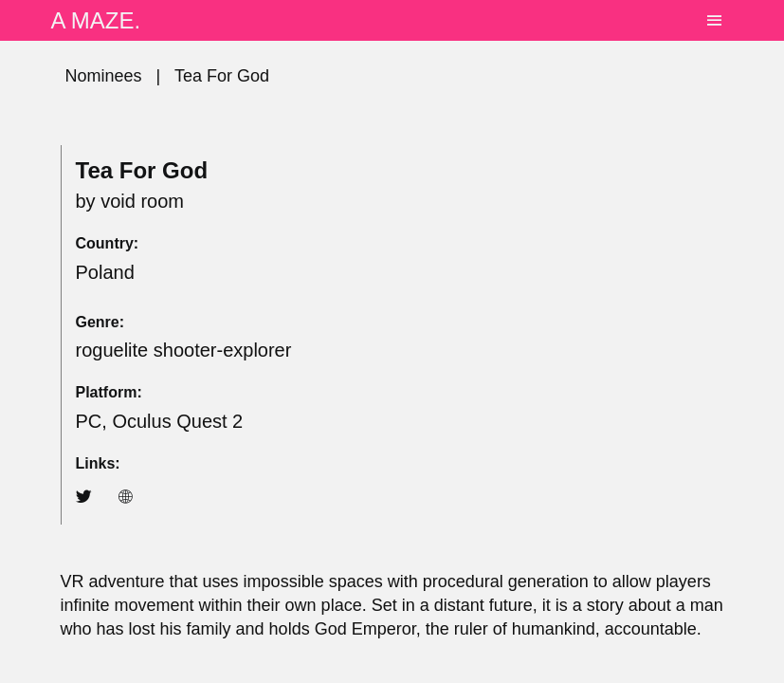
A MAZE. (96, 20)
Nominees (104, 76)
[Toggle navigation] (714, 21)
